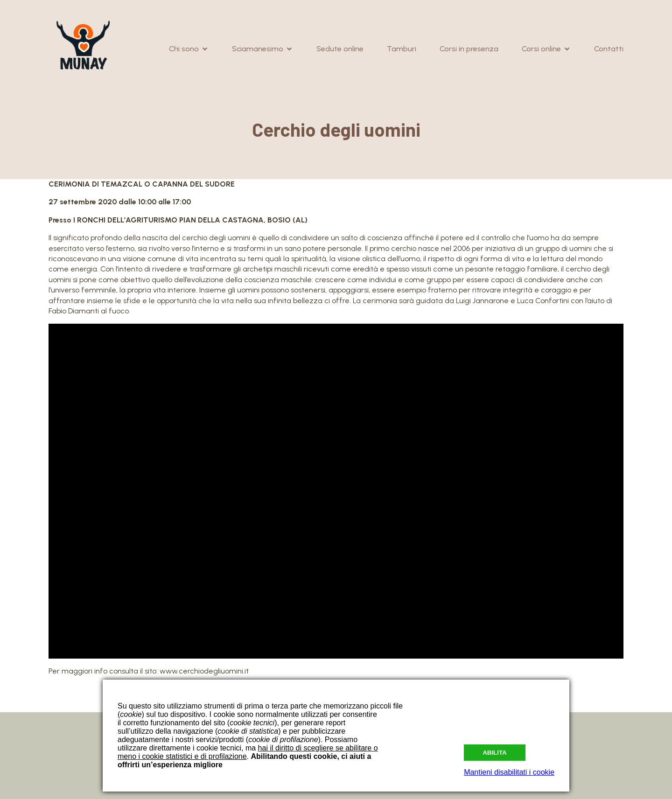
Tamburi (402, 49)
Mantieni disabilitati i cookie (509, 772)
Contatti (609, 49)
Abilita (495, 753)
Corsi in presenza (469, 49)
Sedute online (340, 49)
